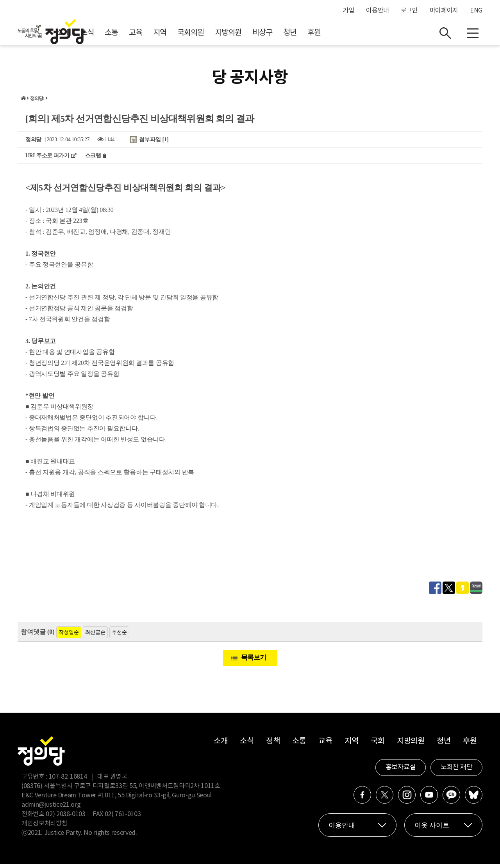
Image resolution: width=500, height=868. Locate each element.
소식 (157, 35)
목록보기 (254, 661)
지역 (230, 35)
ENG (476, 11)
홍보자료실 (401, 771)
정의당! (37, 102)
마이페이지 (444, 11)
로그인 (409, 11)
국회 (378, 745)
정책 (273, 745)
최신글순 (95, 636)
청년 (360, 35)
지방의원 (298, 35)
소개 (133, 35)
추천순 (119, 636)
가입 (349, 11)
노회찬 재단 (456, 771)
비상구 (332, 35)
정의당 (33, 143)
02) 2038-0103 (65, 818)
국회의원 (261, 35)
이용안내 (378, 11)
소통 (181, 35)
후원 (384, 35)
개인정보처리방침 (44, 827)
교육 (205, 35)
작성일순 (69, 636)
